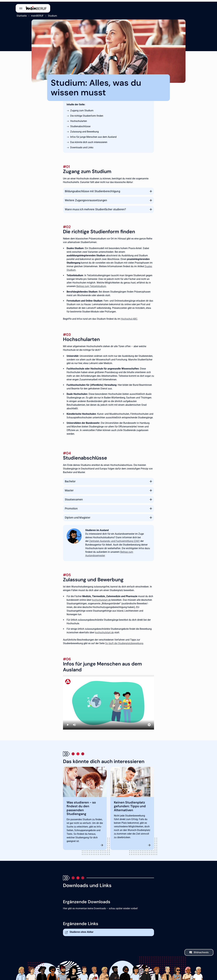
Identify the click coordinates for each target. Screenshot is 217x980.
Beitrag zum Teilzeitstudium (91, 285)
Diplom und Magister (78, 516)
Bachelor (70, 480)
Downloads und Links (82, 146)
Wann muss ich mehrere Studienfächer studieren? (95, 208)
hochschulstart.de (101, 598)
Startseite (21, 14)
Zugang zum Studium (82, 109)
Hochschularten (79, 119)
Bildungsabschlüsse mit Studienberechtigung (92, 189)
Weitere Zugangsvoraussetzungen (86, 198)
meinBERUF (36, 14)
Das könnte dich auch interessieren (89, 141)
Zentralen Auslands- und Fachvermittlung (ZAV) (114, 539)
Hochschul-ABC (129, 317)
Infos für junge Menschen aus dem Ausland (93, 135)
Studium (52, 14)
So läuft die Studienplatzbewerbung (124, 642)
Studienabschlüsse (80, 125)
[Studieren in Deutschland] (108, 701)
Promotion (71, 507)
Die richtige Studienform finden (87, 114)
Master (69, 489)
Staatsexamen (74, 498)
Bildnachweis (201, 951)
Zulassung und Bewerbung (84, 130)
